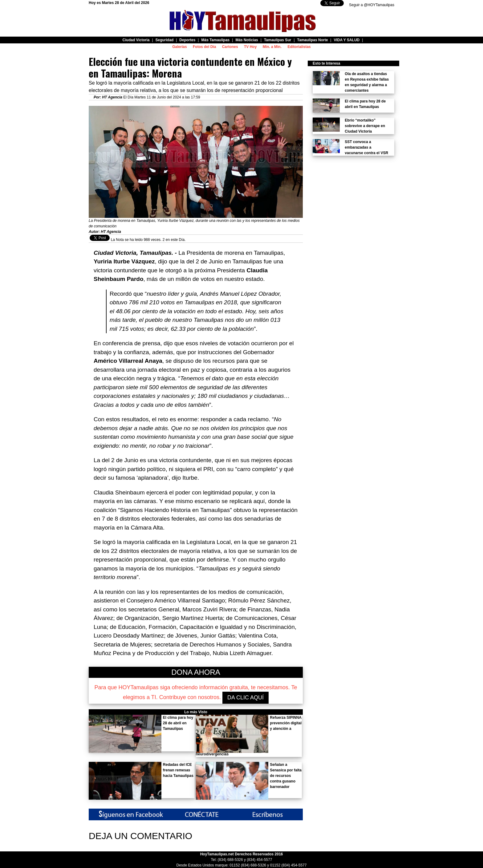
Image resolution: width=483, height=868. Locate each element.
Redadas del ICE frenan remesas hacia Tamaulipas (178, 770)
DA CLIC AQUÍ (246, 698)
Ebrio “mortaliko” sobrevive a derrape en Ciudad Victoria (365, 126)
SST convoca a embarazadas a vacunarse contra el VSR (366, 147)
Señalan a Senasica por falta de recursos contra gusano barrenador (286, 776)
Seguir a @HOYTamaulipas (372, 5)
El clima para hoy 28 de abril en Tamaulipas (178, 723)
